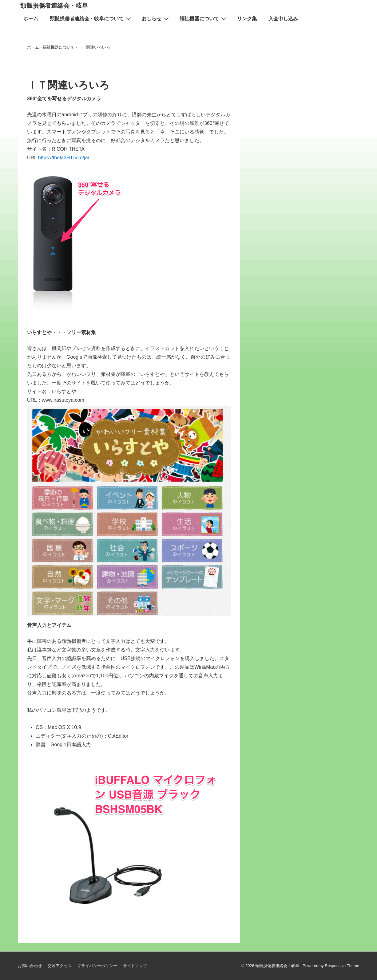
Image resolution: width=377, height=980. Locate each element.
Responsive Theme (342, 966)
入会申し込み (283, 19)
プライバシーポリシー (97, 966)
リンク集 (247, 19)
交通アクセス (60, 966)
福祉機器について (204, 18)
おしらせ (156, 18)
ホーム (31, 19)
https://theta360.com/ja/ (63, 158)
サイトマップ (135, 966)
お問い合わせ (30, 966)
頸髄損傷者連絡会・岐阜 (54, 6)
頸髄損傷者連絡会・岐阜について (91, 18)
